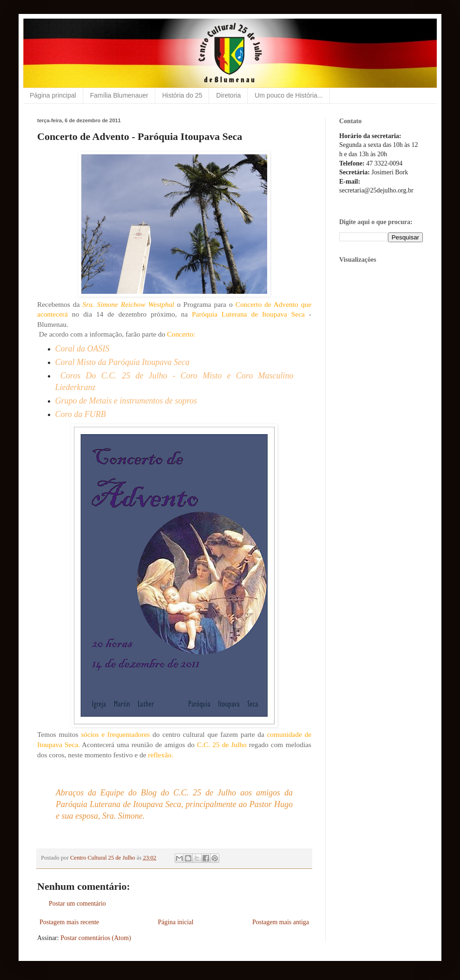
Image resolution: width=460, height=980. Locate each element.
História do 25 (182, 95)
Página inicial (176, 922)
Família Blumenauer (119, 95)
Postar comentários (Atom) (96, 938)
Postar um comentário (77, 904)
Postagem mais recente (69, 922)
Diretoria (228, 95)
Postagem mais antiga (281, 922)
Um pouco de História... (289, 95)
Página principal (53, 95)
